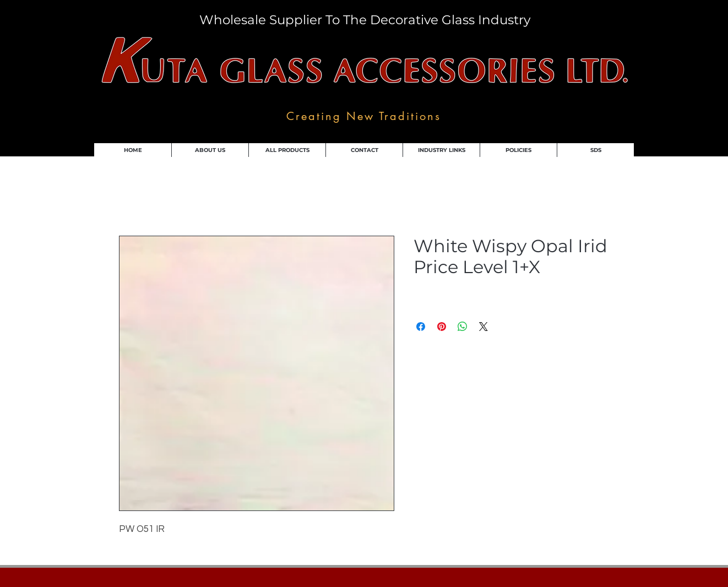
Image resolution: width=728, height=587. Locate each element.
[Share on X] (483, 327)
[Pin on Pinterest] (442, 327)
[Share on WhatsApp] (463, 327)
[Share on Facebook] (421, 327)
